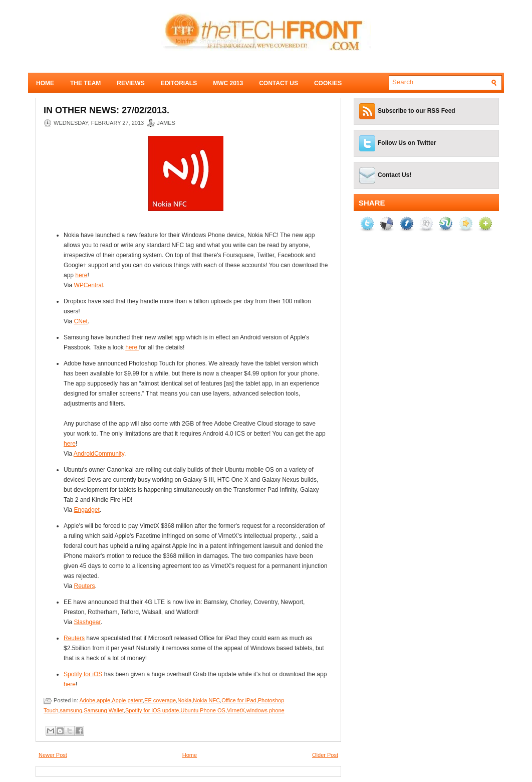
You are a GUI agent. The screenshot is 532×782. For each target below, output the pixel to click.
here (81, 275)
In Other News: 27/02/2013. (106, 110)
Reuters (84, 586)
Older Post (325, 755)
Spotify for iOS (83, 674)
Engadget (86, 510)
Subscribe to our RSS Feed (417, 111)
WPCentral (88, 285)
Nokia (184, 700)
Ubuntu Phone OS (203, 710)
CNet (80, 321)
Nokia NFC (206, 700)
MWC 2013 (228, 83)
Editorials (179, 83)
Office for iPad (239, 700)
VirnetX (236, 710)
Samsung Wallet (104, 710)
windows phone (265, 710)
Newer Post (53, 755)
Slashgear (87, 622)
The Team (85, 83)
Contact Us (279, 83)
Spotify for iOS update (152, 710)
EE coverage (160, 700)
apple (103, 700)
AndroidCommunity (99, 454)
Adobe (87, 700)
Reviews (130, 83)
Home (45, 83)
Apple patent (127, 700)
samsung (71, 710)
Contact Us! (394, 175)
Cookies (328, 83)
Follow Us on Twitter (407, 143)
